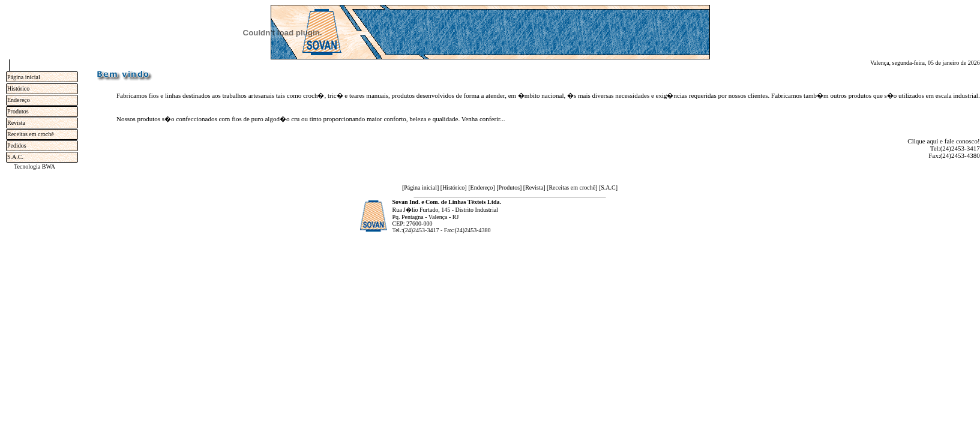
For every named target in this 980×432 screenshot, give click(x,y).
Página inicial (24, 77)
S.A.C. (15, 157)
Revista (16, 123)
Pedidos (17, 145)
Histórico (18, 88)
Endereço (19, 100)
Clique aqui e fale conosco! (943, 141)
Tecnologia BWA (35, 166)
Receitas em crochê (31, 134)
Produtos (18, 111)
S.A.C (608, 187)
